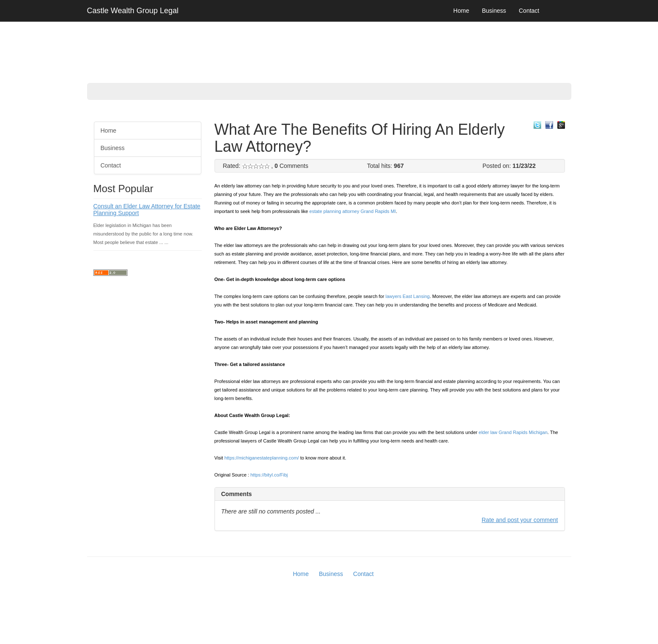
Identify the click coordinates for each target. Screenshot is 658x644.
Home (461, 11)
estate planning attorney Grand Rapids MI (353, 211)
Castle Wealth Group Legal (133, 11)
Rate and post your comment (520, 520)
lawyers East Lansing (407, 296)
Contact (529, 11)
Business (494, 11)
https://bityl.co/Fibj (269, 475)
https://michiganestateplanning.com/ (262, 458)
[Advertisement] (34, 242)
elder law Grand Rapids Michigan (513, 432)
